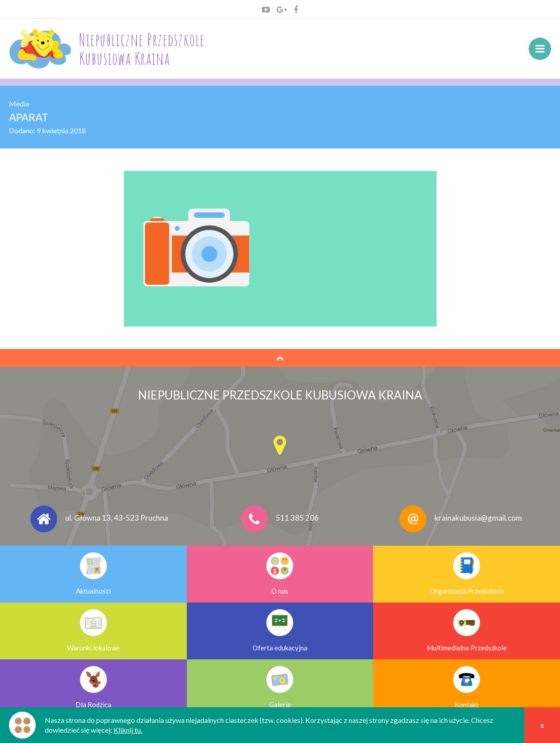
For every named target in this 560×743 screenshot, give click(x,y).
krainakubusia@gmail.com (478, 518)
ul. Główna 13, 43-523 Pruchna (117, 518)
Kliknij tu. (128, 730)
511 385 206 (297, 518)
